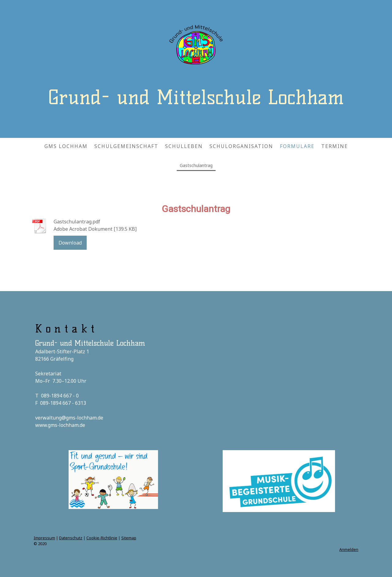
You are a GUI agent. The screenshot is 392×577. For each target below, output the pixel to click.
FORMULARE (297, 146)
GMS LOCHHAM (66, 146)
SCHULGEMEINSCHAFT (126, 146)
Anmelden (349, 549)
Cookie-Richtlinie (102, 538)
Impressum (44, 538)
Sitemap (129, 538)
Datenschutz (71, 538)
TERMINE (335, 146)
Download (70, 243)
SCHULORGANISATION (241, 146)
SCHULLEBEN (184, 146)
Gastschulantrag (196, 165)
